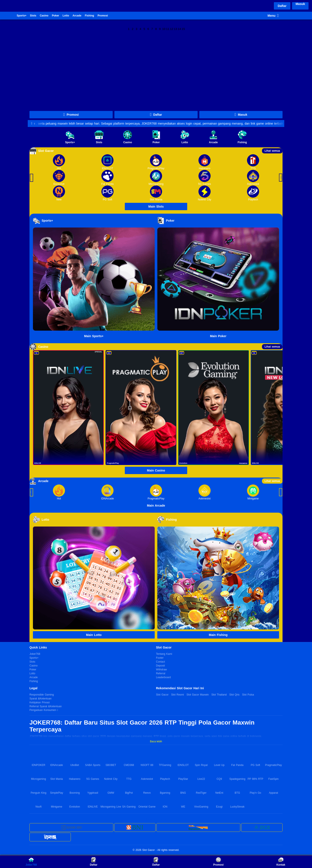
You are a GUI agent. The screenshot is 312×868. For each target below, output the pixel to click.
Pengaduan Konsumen (43, 710)
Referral (161, 673)
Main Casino (156, 470)
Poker (55, 16)
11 (168, 29)
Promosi (103, 16)
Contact (160, 662)
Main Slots (156, 206)
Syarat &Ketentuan (41, 699)
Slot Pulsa (248, 695)
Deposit (160, 666)
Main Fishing (218, 635)
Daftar (282, 6)
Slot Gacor (162, 695)
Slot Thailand (219, 695)
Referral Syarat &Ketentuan (46, 706)
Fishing (89, 16)
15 (183, 29)
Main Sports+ (94, 336)
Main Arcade (156, 506)
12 (172, 29)
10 (164, 29)
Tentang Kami (164, 654)
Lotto (66, 16)
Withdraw (161, 670)
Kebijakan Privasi (40, 702)
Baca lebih (156, 741)
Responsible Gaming (42, 695)
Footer (160, 658)
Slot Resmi (178, 695)
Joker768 (8, 16)
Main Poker (218, 336)
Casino (44, 16)
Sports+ (22, 16)
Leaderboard (163, 677)
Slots (33, 16)
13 (176, 29)
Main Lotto (94, 635)
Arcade (77, 16)
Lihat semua (272, 151)
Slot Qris (234, 695)
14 (180, 29)
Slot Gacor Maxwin (198, 695)
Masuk (300, 4)
